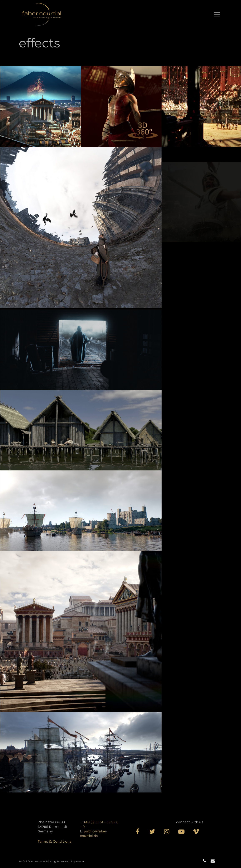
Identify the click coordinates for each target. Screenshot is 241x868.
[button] (217, 14)
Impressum (77, 861)
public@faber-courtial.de (94, 833)
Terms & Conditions (55, 841)
